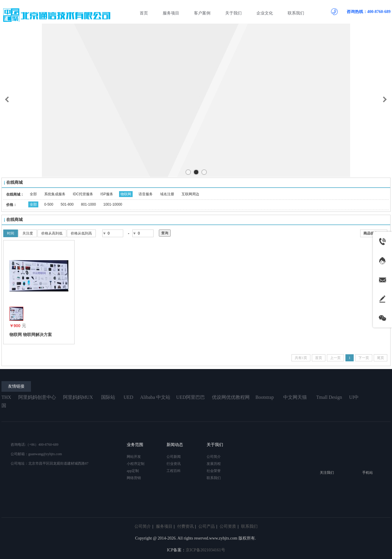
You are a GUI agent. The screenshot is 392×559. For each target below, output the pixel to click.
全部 (33, 194)
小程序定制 (136, 464)
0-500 (49, 204)
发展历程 (214, 464)
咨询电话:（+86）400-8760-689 (34, 445)
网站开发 (134, 457)
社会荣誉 (214, 471)
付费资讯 (185, 526)
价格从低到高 (81, 233)
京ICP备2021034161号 (205, 550)
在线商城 (14, 182)
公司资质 (228, 526)
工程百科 (174, 471)
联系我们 (214, 478)
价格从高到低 (52, 233)
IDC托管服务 (83, 194)
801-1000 (89, 204)
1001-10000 (113, 204)
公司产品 (207, 526)
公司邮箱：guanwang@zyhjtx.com (36, 454)
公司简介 (214, 457)
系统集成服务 (55, 194)
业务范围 (135, 445)
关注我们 (327, 473)
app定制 (133, 471)
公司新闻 (174, 457)
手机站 (368, 473)
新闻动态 (175, 445)
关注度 (28, 233)
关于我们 (215, 445)
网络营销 (134, 478)
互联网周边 (190, 194)
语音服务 (146, 194)
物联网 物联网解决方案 (31, 335)
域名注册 (167, 194)
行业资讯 (174, 464)
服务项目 (164, 526)
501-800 (67, 204)
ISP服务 (107, 194)
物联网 (126, 194)
